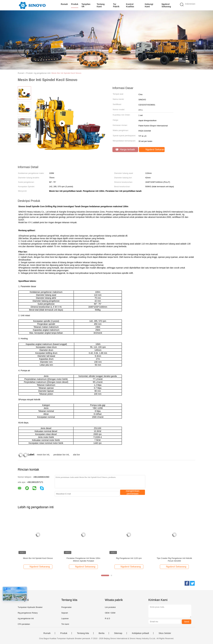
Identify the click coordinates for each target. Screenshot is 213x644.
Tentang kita (83, 633)
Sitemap (118, 633)
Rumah (64, 4)
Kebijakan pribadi (140, 633)
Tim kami (65, 624)
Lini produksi (110, 607)
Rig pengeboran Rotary (28, 613)
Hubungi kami (149, 5)
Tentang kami (101, 5)
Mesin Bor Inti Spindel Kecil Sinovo (66, 73)
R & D (107, 618)
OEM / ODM (110, 613)
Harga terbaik (125, 149)
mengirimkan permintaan (133, 492)
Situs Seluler (165, 633)
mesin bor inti (43, 455)
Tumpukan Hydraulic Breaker (30, 607)
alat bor (77, 455)
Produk (75, 4)
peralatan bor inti (61, 455)
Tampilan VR (86, 5)
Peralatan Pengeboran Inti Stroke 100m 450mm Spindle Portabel (83, 560)
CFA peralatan (24, 624)
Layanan (65, 618)
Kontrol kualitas (130, 5)
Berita (102, 633)
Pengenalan (66, 607)
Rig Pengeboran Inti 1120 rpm (129, 558)
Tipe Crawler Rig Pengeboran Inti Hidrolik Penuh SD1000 (174, 560)
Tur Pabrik (116, 5)
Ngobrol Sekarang (166, 5)
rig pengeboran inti (26, 618)
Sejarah (65, 613)
